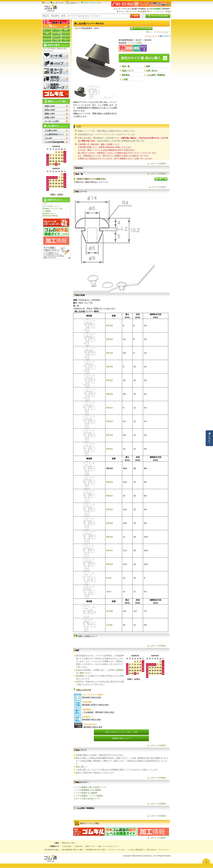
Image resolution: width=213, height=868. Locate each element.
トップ (77, 787)
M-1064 (110, 611)
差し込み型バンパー (98, 787)
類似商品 (126, 75)
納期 (148, 66)
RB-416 (110, 394)
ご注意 (125, 79)
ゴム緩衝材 (47, 211)
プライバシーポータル (116, 850)
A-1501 (109, 625)
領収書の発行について (121, 738)
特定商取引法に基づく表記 (96, 850)
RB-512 (110, 421)
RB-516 (110, 435)
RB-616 (110, 482)
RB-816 (110, 523)
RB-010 (110, 537)
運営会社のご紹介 (68, 843)
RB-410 (110, 367)
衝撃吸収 (85, 790)
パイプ (45, 204)
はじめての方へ (58, 3)
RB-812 (110, 509)
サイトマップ (164, 850)
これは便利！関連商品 (156, 75)
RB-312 (110, 339)
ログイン (122, 11)
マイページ (132, 11)
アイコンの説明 (135, 43)
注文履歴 (143, 11)
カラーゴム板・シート (51, 206)
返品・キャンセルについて (108, 846)
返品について (128, 71)
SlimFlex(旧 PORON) (50, 216)
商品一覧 (126, 66)
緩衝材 (84, 787)
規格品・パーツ (88, 796)
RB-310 (110, 325)
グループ (78, 799)
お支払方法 (79, 846)
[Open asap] (206, 863)
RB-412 (110, 380)
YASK (109, 592)
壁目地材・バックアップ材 (52, 209)
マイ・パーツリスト (157, 11)
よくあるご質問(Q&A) (135, 850)
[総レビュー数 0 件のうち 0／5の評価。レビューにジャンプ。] (158, 36)
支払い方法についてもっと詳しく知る (121, 732)
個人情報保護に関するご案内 (72, 850)
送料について (90, 846)
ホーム (46, 3)
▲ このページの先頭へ (157, 163)
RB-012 (110, 551)
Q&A (169, 11)
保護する (85, 793)
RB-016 (110, 564)
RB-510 (110, 408)
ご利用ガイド (73, 3)
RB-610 (110, 449)
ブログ (85, 3)
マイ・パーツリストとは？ (158, 32)
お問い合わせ (152, 71)
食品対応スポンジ (49, 213)
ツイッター (96, 3)
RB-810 (110, 496)
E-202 (109, 578)
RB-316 (110, 353)
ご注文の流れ (67, 846)
